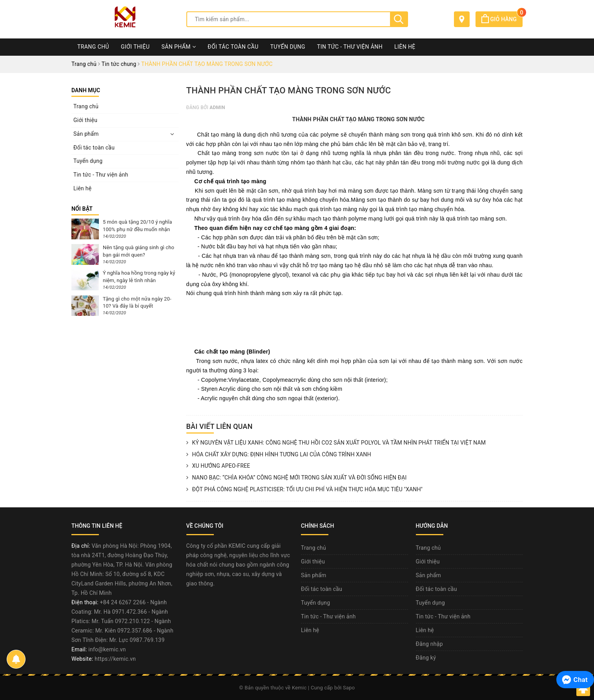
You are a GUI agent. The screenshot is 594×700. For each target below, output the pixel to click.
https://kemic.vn (115, 659)
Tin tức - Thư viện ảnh (350, 47)
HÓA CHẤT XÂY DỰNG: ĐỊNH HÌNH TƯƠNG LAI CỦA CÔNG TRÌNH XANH (279, 455)
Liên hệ (405, 47)
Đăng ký (426, 658)
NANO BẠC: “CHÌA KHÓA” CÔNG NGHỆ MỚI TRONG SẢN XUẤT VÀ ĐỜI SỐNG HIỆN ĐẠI (297, 478)
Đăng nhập (429, 644)
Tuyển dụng (288, 47)
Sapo (349, 688)
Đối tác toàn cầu (233, 47)
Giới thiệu (135, 47)
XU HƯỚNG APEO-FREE (218, 466)
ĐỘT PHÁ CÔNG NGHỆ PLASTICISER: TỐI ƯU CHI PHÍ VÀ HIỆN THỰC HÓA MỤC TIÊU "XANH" (305, 490)
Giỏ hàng (502, 19)
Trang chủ (93, 47)
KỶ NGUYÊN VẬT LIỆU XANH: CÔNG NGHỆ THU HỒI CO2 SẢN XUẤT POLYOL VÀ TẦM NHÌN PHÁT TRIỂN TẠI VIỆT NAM (336, 443)
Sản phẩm (179, 47)
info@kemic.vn (107, 649)
